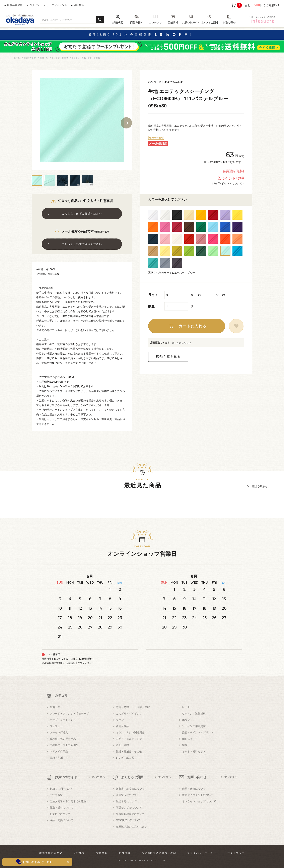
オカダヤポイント (57, 5)
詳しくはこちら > (181, 343)
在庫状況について (126, 795)
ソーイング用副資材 (194, 726)
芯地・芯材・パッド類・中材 (133, 707)
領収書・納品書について (130, 789)
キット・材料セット (194, 751)
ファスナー (56, 726)
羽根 (185, 745)
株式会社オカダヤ (51, 853)
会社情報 (79, 5)
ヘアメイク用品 (59, 751)
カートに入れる (193, 326)
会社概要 (79, 853)
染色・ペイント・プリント (198, 732)
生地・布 (55, 707)
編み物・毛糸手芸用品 (63, 739)
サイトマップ (236, 853)
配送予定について (126, 801)
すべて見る (98, 777)
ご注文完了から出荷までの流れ (68, 801)
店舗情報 (71, 663)
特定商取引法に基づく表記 (159, 853)
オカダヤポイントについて (198, 795)
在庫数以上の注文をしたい (132, 827)
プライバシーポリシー (202, 853)
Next (126, 123)
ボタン (186, 720)
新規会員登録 (15, 5)
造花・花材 (122, 745)
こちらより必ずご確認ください (82, 214)
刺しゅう (187, 739)
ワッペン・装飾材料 (194, 714)
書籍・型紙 (56, 758)
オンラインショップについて (199, 801)
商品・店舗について (194, 789)
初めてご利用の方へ (61, 789)
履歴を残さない (261, 486)
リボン (120, 720)
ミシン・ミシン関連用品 (130, 732)
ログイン (34, 5)
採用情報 (102, 853)
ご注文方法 (56, 795)
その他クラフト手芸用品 (64, 745)
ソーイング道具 (59, 732)
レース (186, 707)
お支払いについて (60, 814)
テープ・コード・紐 (61, 720)
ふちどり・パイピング (129, 714)
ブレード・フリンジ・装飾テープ (69, 714)
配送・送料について (61, 808)
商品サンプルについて (129, 808)
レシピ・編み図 (125, 758)
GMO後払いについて (128, 820)
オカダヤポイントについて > (227, 183)
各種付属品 (122, 726)
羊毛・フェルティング (129, 739)
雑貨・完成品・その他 (129, 751)
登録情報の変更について (130, 814)
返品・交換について (61, 820)
